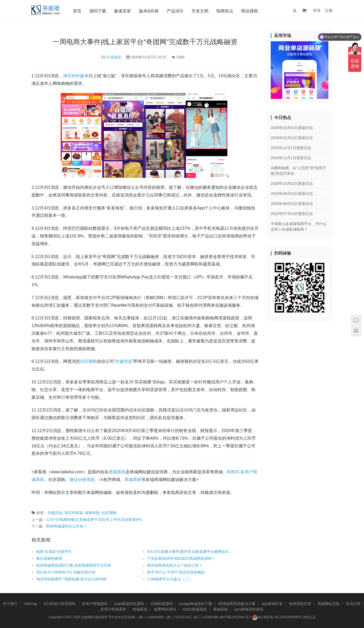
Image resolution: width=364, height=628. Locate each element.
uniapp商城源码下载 (195, 604)
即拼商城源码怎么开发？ (67, 526)
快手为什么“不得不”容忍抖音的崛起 (176, 572)
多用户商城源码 (95, 604)
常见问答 (353, 604)
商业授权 (250, 11)
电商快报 (92, 513)
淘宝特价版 (74, 76)
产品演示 (175, 11)
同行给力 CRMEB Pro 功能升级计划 (66, 572)
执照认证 (309, 617)
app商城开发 (272, 604)
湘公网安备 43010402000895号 (277, 617)
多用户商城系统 (113, 609)
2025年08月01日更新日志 (292, 204)
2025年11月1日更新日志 (291, 158)
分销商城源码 (161, 604)
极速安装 (123, 11)
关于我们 (10, 604)
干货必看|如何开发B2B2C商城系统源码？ (181, 558)
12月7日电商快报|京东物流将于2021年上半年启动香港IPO (94, 520)
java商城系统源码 (249, 609)
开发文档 (200, 11)
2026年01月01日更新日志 (292, 138)
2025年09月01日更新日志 (292, 194)
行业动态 (114, 57)
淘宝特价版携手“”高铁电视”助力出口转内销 (72, 579)
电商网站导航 (329, 604)
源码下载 (98, 11)
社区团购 (88, 361)
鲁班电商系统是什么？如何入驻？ (175, 565)
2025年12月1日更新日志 (291, 148)
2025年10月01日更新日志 (292, 184)
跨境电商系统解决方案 (237, 604)
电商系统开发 (300, 604)
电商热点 (225, 11)
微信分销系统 (82, 480)
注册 (329, 10)
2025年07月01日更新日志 (292, 214)
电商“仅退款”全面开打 (54, 552)
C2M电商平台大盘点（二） (170, 579)
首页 (77, 11)
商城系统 (117, 472)
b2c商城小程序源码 (60, 604)
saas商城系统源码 (129, 604)
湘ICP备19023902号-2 (235, 617)
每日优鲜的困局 (49, 558)
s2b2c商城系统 (195, 609)
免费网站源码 (165, 609)
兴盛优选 (124, 361)
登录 (317, 10)
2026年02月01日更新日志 (292, 128)
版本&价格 (149, 11)
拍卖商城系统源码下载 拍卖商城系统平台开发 (74, 565)
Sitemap (31, 604)
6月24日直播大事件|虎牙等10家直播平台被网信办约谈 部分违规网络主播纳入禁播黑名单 (192, 552)
